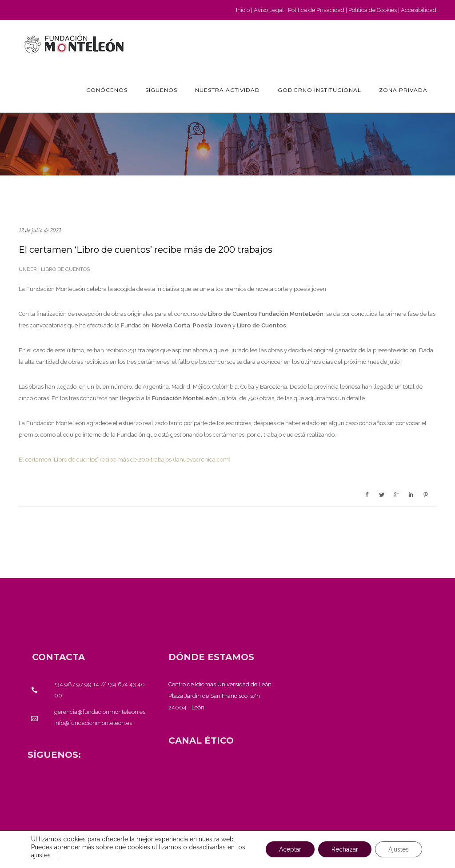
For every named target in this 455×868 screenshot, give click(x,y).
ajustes (41, 855)
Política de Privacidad (316, 10)
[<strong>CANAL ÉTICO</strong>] (201, 741)
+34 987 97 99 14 (77, 684)
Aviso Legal (269, 10)
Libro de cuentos (65, 269)
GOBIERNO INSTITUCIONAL (319, 90)
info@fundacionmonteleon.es (93, 723)
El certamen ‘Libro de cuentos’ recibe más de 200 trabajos (146, 250)
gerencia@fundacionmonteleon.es (100, 712)
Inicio (243, 10)
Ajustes (399, 849)
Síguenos (161, 90)
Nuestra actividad (227, 90)
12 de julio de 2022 (40, 230)
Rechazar (345, 849)
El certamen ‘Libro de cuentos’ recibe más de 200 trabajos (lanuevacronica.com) (125, 460)
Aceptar (290, 849)
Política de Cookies (373, 10)
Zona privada (403, 90)
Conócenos (107, 90)
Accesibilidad (419, 10)
